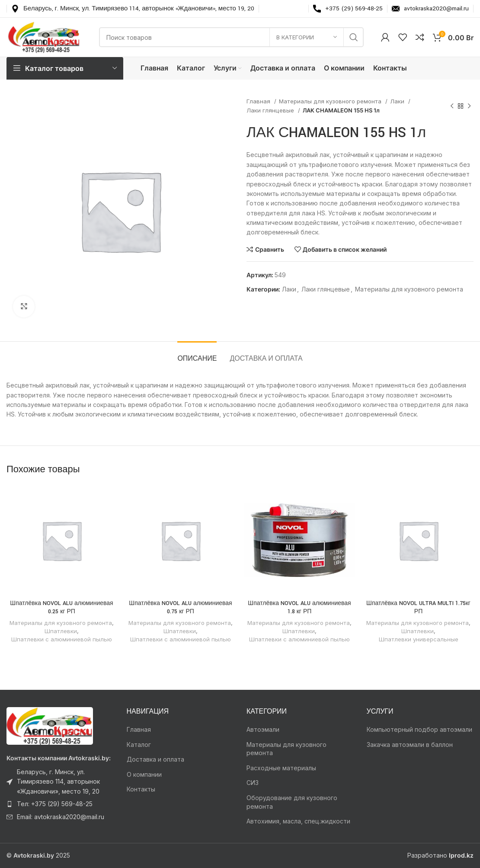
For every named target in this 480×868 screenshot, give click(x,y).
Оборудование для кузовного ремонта (292, 802)
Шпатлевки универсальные (419, 639)
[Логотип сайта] (44, 37)
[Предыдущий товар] (452, 106)
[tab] (197, 354)
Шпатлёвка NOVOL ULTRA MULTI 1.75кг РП (418, 608)
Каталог (139, 745)
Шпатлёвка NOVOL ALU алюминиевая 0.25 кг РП (61, 608)
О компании (144, 774)
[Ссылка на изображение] (50, 725)
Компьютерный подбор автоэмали (419, 729)
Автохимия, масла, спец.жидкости (298, 821)
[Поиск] (231, 37)
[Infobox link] (133, 9)
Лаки (398, 101)
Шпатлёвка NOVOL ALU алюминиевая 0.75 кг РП (180, 608)
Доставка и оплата (155, 759)
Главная (259, 101)
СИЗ (253, 783)
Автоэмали (263, 729)
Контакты (141, 789)
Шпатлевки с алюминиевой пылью (62, 639)
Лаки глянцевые (271, 110)
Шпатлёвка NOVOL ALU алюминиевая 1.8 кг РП (299, 608)
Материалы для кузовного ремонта (331, 101)
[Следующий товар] (469, 106)
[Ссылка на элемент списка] (60, 782)
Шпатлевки (61, 631)
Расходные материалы (281, 768)
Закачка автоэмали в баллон (410, 745)
